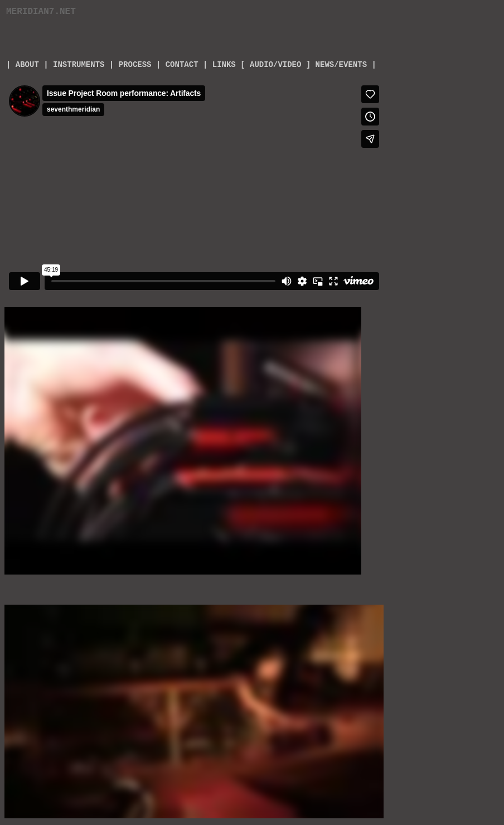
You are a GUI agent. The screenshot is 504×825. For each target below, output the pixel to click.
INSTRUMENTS (79, 65)
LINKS (224, 65)
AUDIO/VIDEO (275, 65)
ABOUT (25, 65)
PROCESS (135, 65)
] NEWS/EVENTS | (341, 65)
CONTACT (182, 65)
